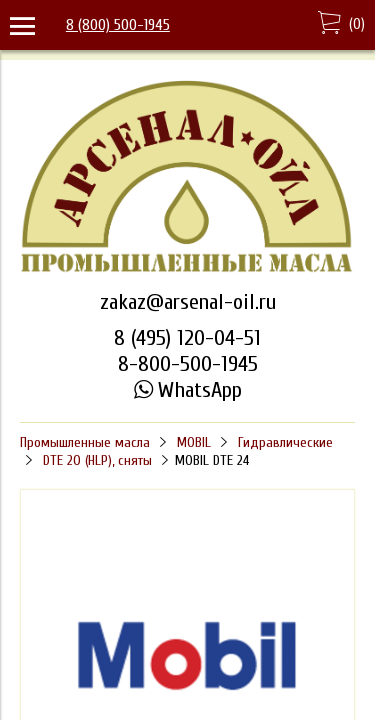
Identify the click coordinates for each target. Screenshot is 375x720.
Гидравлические (285, 442)
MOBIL (194, 442)
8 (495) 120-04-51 (187, 338)
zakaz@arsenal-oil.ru (188, 302)
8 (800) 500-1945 (118, 25)
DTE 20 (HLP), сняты (97, 460)
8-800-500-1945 (188, 364)
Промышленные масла (85, 442)
